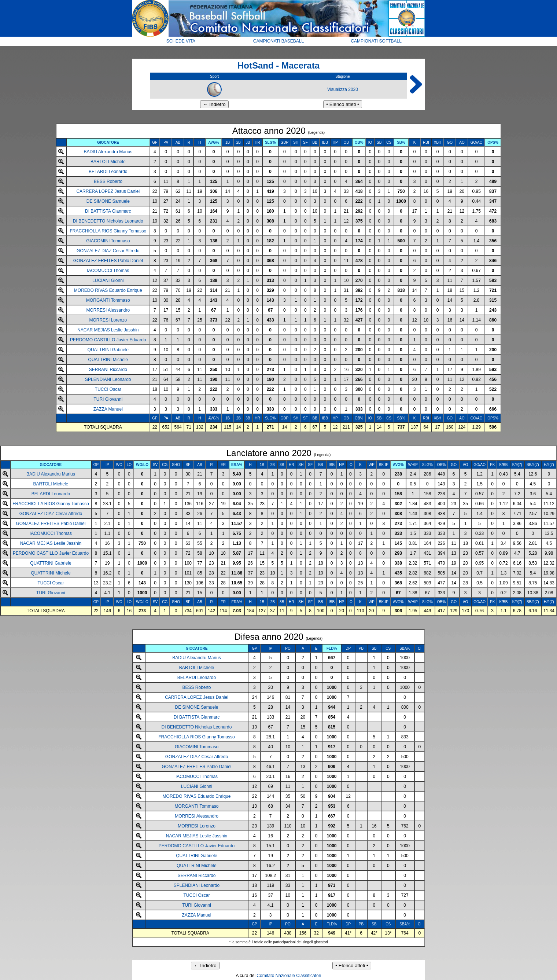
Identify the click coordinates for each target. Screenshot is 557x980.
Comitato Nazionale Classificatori (289, 976)
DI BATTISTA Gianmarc (108, 211)
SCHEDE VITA (181, 41)
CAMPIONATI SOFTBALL (376, 41)
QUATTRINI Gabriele (108, 350)
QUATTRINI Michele (108, 360)
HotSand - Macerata (278, 65)
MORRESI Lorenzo (108, 320)
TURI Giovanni (108, 399)
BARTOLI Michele (108, 162)
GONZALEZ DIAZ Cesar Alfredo (108, 251)
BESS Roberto (108, 181)
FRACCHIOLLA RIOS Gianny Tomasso (108, 231)
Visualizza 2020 (343, 89)
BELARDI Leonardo (108, 172)
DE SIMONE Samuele (108, 201)
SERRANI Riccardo (108, 370)
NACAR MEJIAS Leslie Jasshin (108, 330)
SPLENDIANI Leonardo (108, 379)
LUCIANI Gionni (108, 280)
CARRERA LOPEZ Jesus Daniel (108, 191)
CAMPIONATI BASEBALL (279, 41)
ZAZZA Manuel (108, 409)
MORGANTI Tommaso (108, 300)
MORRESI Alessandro (108, 310)
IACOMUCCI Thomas (108, 271)
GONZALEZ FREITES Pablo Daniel (108, 261)
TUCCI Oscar (108, 389)
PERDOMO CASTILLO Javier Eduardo (108, 340)
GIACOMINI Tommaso (108, 241)
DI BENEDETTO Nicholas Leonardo (108, 221)
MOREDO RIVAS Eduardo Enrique (108, 290)
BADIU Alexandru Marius (108, 152)
